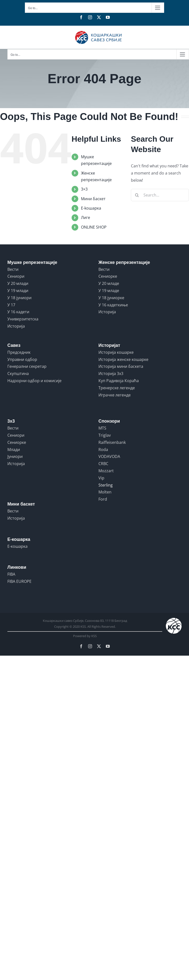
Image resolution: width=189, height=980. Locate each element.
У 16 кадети (18, 312)
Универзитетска (23, 319)
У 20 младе (109, 283)
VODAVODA (109, 456)
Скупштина (18, 373)
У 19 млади (18, 291)
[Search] (137, 195)
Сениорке (108, 276)
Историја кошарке (116, 352)
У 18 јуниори (19, 298)
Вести (13, 269)
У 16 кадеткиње (113, 305)
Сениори (16, 276)
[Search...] (160, 195)
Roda (103, 450)
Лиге (86, 217)
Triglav (105, 435)
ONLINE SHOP (94, 227)
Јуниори (15, 456)
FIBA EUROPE (19, 581)
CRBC (103, 464)
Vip (101, 478)
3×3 (84, 189)
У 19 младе (109, 291)
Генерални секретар (27, 366)
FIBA (11, 574)
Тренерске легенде (117, 388)
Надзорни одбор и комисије (34, 381)
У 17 (11, 305)
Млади (14, 450)
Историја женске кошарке (123, 359)
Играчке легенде (115, 395)
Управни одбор (22, 359)
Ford (103, 499)
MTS (102, 428)
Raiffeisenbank (112, 442)
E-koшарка (91, 208)
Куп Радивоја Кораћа (119, 381)
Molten (105, 492)
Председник (19, 352)
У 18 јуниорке (111, 298)
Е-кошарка (17, 546)
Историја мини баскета (121, 366)
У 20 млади (18, 283)
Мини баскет (93, 199)
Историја (16, 326)
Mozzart (106, 471)
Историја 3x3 (111, 373)
